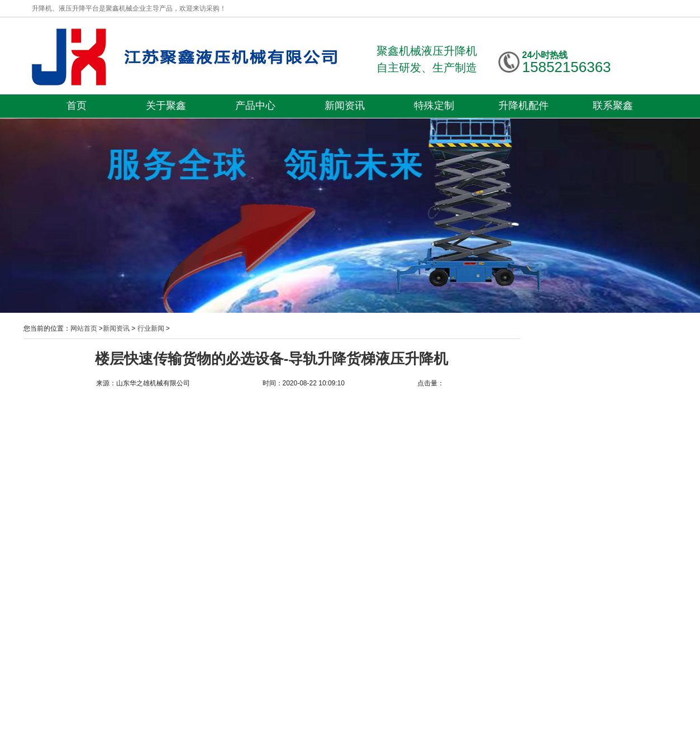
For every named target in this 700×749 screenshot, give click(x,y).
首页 (77, 106)
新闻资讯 (345, 106)
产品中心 (255, 106)
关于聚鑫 (166, 106)
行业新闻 (151, 328)
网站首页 (84, 328)
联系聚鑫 (613, 106)
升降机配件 (523, 106)
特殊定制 (434, 106)
